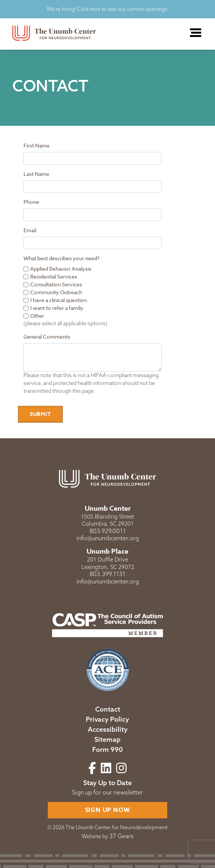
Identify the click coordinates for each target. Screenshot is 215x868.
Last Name (36, 174)
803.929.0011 (108, 531)
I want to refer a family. (57, 308)
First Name (37, 145)
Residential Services (54, 276)
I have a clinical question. (59, 300)
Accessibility (108, 729)
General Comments (47, 337)
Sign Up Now (108, 810)
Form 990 (107, 749)
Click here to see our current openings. (122, 9)
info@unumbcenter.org (108, 538)
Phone (31, 202)
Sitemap (107, 739)
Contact (108, 709)
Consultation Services (56, 284)
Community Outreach (56, 292)
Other (37, 316)
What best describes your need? (62, 258)
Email (30, 230)
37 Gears (121, 836)
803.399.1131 (107, 574)
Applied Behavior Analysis (61, 269)
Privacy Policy (107, 719)
